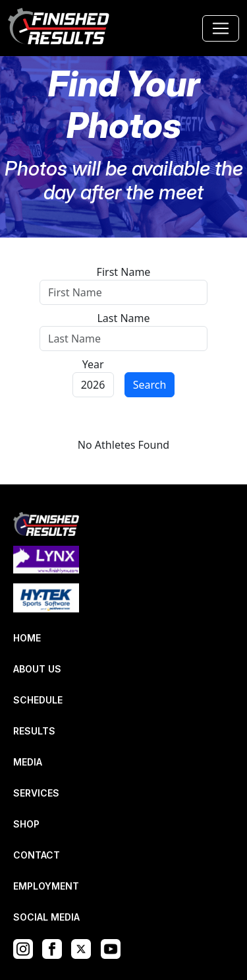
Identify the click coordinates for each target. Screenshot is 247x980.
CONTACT (37, 855)
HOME (27, 638)
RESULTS (34, 731)
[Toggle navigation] (221, 28)
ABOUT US (37, 669)
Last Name (123, 318)
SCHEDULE (38, 700)
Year (93, 364)
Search (150, 385)
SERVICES (36, 793)
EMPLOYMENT (46, 886)
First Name (124, 272)
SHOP (26, 824)
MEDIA (28, 762)
